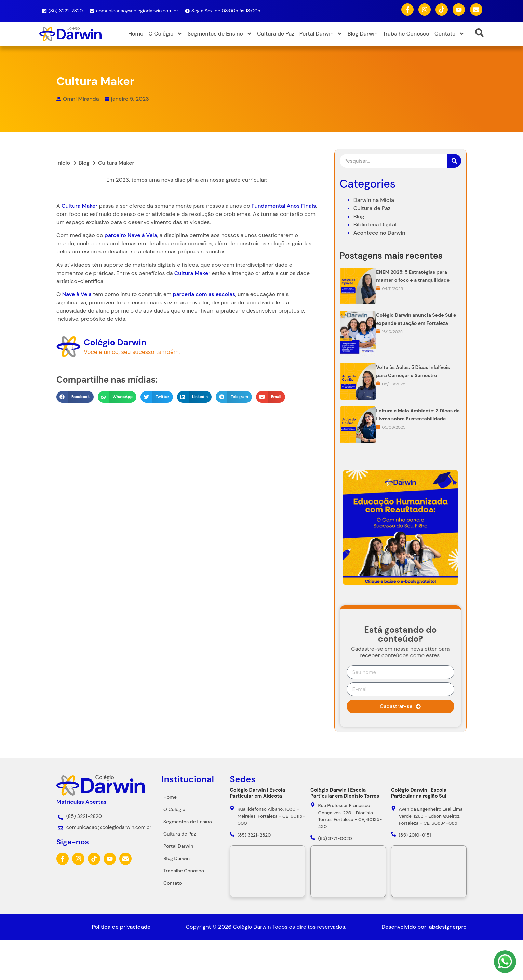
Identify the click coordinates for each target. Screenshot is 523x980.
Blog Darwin (363, 34)
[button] (60, 397)
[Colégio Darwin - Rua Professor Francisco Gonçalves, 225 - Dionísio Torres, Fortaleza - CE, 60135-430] (348, 871)
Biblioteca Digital (375, 257)
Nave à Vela (128, 235)
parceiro (100, 235)
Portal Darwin (321, 34)
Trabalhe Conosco (406, 34)
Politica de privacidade (121, 927)
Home (136, 34)
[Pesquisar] (454, 194)
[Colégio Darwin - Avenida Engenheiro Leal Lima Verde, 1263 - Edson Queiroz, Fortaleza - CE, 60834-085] (429, 871)
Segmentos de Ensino (220, 34)
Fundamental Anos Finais (269, 206)
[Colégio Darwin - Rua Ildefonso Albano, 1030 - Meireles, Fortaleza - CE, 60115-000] (267, 871)
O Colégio (165, 34)
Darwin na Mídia (374, 233)
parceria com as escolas (189, 294)
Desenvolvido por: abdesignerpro (424, 927)
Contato (450, 34)
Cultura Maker (65, 206)
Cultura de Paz (276, 34)
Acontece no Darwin (379, 266)
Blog (359, 249)
